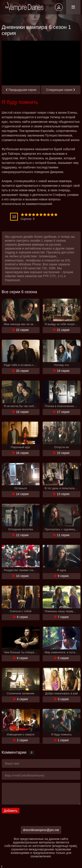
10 (56, 215)
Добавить (11, 811)
